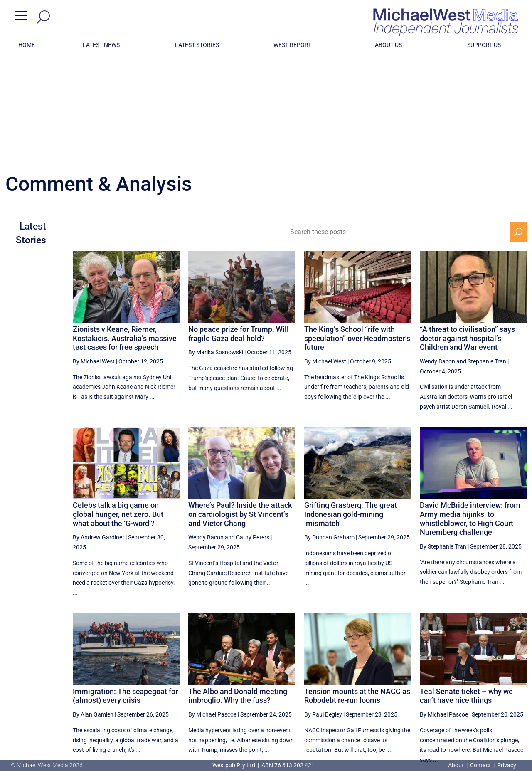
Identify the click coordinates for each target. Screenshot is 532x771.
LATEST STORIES (197, 45)
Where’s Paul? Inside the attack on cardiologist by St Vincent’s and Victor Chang (240, 405)
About (457, 765)
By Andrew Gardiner (99, 428)
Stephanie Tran (487, 252)
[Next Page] (518, 688)
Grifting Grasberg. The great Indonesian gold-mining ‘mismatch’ (351, 405)
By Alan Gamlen (93, 605)
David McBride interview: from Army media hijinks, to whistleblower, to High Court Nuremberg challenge (470, 410)
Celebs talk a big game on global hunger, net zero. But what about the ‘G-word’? (118, 405)
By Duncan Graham (329, 428)
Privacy (507, 765)
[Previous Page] (396, 688)
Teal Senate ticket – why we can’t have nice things (466, 587)
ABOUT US (388, 45)
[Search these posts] (397, 123)
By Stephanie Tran (443, 437)
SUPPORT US (484, 45)
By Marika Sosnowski (216, 243)
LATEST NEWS (101, 45)
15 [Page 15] (478, 688)
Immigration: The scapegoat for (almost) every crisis (125, 587)
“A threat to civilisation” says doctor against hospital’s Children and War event (467, 229)
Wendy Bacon (437, 252)
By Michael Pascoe (212, 605)
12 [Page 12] (415, 688)
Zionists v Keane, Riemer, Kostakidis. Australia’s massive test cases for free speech (125, 229)
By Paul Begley (323, 605)
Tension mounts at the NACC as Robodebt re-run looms (357, 587)
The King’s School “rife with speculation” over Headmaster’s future (357, 229)
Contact (480, 765)
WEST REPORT (292, 45)
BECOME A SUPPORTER (489, 717)
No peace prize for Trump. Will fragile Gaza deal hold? (239, 225)
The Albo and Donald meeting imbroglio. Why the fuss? (238, 587)
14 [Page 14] (457, 688)
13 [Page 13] (436, 688)
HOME (27, 45)
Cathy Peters (253, 428)
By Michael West (94, 252)
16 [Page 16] (499, 688)
